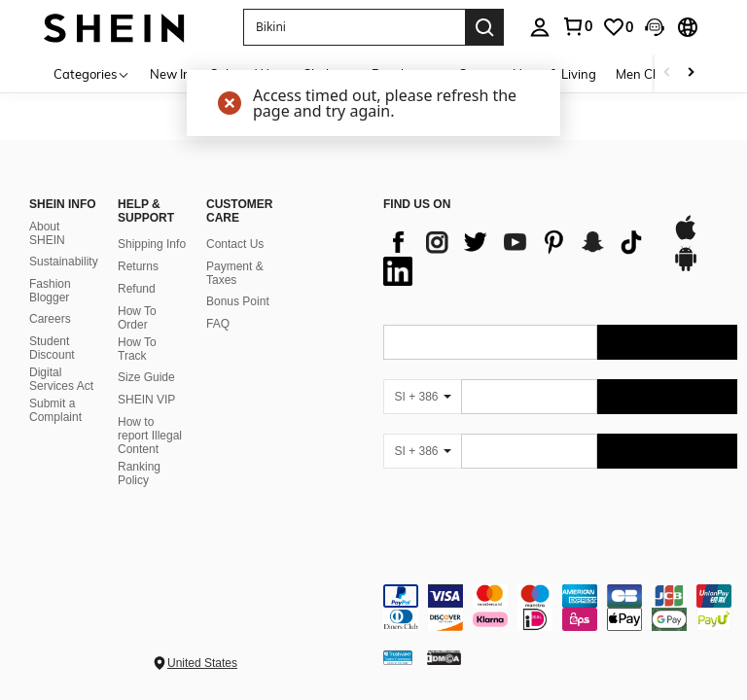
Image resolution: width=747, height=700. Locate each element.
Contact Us (235, 244)
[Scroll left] (667, 73)
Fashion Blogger (50, 291)
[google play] (686, 268)
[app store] (686, 237)
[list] (518, 257)
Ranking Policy (139, 473)
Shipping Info (152, 244)
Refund (137, 289)
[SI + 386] (422, 397)
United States (202, 663)
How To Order (137, 318)
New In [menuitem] (170, 74)
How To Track (137, 349)
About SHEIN (47, 233)
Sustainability (64, 262)
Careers (50, 319)
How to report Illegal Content (150, 436)
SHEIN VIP (146, 400)
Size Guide (146, 377)
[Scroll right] (691, 73)
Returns (138, 266)
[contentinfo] (560, 608)
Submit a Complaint (55, 410)
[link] (577, 26)
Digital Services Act (61, 379)
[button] (354, 27)
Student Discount (52, 348)
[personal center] (540, 27)
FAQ (218, 324)
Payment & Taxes (235, 273)
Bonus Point (238, 301)
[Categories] (92, 73)
